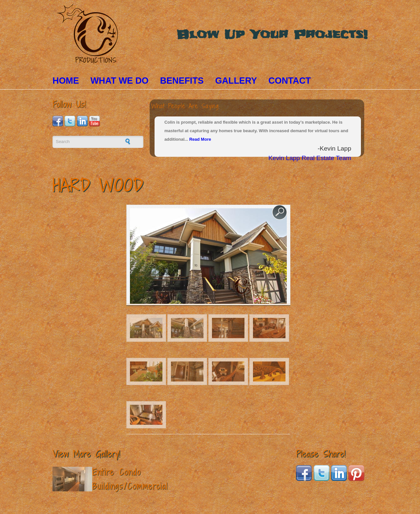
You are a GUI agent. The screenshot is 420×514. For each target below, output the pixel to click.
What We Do (120, 81)
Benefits (182, 81)
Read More (200, 139)
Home (66, 81)
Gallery (236, 81)
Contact (290, 81)
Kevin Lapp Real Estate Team (310, 158)
